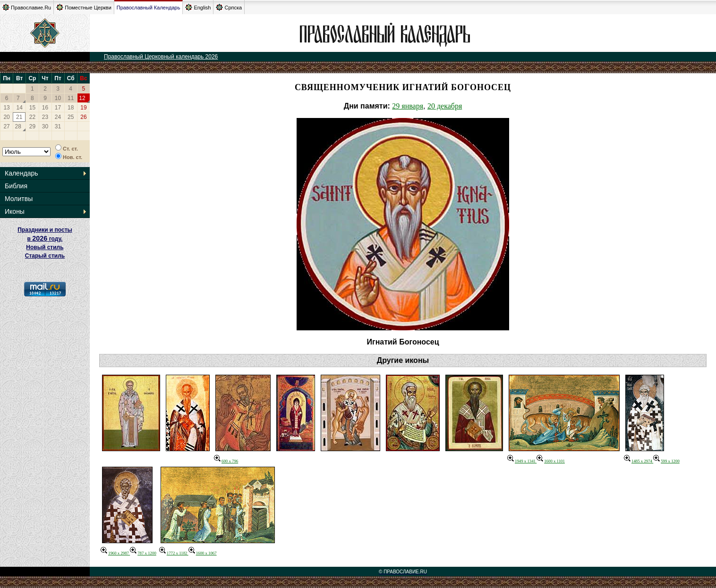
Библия (16, 186)
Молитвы (19, 199)
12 (82, 98)
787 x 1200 (143, 553)
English (198, 7)
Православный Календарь (149, 8)
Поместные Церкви (84, 7)
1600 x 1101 (551, 461)
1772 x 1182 (174, 553)
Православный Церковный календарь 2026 (161, 57)
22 (32, 117)
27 (6, 126)
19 (83, 108)
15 (32, 108)
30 (45, 126)
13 (6, 108)
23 (45, 117)
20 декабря (445, 106)
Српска (229, 7)
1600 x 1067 (203, 553)
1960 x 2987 (115, 553)
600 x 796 (226, 461)
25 (71, 117)
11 (71, 98)
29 (32, 126)
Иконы (15, 211)
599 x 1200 (666, 461)
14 (20, 108)
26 (83, 117)
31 (58, 126)
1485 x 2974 (639, 461)
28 (18, 126)
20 (6, 117)
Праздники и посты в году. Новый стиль (45, 239)
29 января (408, 106)
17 (58, 108)
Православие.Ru (27, 7)
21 (19, 117)
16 (45, 108)
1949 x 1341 (522, 461)
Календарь (21, 173)
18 (71, 108)
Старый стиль (45, 256)
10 (58, 98)
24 (58, 117)
